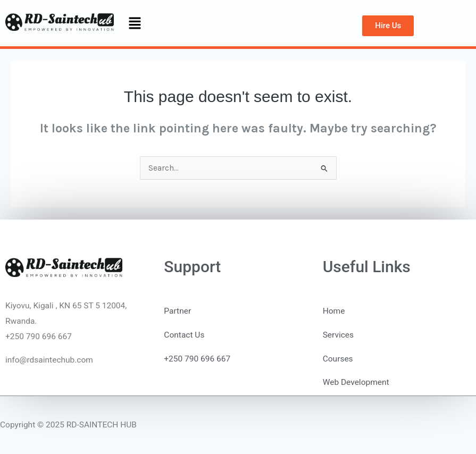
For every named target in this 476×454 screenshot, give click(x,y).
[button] (135, 24)
